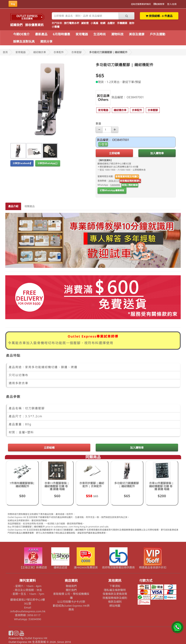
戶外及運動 (158, 34)
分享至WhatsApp (48, 163)
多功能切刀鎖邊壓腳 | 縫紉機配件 (108, 52)
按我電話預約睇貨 (130, 181)
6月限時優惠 (61, 34)
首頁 (5, 52)
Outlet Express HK (36, 638)
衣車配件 (59, 52)
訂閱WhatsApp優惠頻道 (112, 190)
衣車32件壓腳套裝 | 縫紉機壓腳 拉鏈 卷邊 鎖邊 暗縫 (161, 486)
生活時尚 (100, 34)
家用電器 (82, 34)
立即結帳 (114, 153)
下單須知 (115, 586)
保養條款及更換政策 (115, 594)
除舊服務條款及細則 (115, 598)
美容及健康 (137, 34)
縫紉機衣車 (40, 52)
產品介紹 (13, 206)
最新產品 (41, 34)
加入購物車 (157, 153)
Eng (13, 4)
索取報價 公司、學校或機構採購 (71, 596)
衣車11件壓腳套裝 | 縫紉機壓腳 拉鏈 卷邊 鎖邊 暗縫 (57, 486)
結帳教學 (159, 4)
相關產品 (30, 206)
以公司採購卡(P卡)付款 (71, 602)
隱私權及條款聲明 (115, 590)
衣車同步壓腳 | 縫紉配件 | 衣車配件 (92, 485)
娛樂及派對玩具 (24, 41)
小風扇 (94, 23)
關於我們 (71, 590)
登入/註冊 (172, 4)
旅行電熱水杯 (72, 23)
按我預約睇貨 (130, 185)
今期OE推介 (21, 34)
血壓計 (111, 23)
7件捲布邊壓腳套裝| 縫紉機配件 (22, 485)
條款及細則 (115, 602)
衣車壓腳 (76, 52)
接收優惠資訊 (34, 25)
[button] (103, 110)
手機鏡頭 (122, 23)
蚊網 (103, 23)
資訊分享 (46, 41)
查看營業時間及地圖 (127, 176)
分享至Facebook (22, 163)
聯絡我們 (71, 586)
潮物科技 (117, 34)
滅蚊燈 (85, 23)
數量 (98, 123)
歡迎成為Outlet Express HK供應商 (71, 607)
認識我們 (16, 25)
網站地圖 (115, 606)
